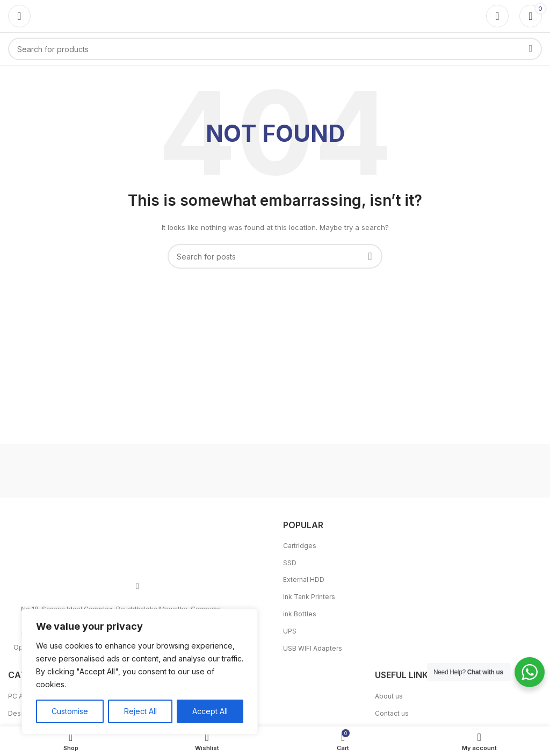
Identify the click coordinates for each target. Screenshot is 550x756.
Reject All (140, 711)
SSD (290, 563)
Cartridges (300, 546)
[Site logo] (275, 15)
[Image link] (137, 542)
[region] (140, 672)
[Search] (275, 49)
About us (389, 696)
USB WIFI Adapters (313, 648)
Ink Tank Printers (309, 597)
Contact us (392, 713)
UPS (290, 631)
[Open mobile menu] (19, 16)
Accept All (210, 711)
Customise (70, 711)
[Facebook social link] (137, 586)
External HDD (304, 579)
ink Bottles (300, 614)
